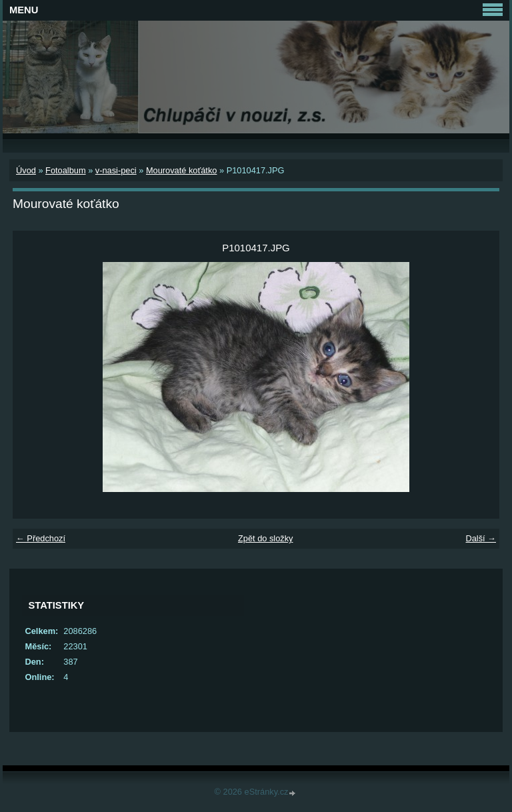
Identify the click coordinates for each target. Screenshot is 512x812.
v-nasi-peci (116, 170)
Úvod (26, 170)
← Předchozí (41, 538)
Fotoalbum (65, 170)
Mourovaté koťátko (182, 170)
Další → (481, 538)
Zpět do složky (266, 538)
